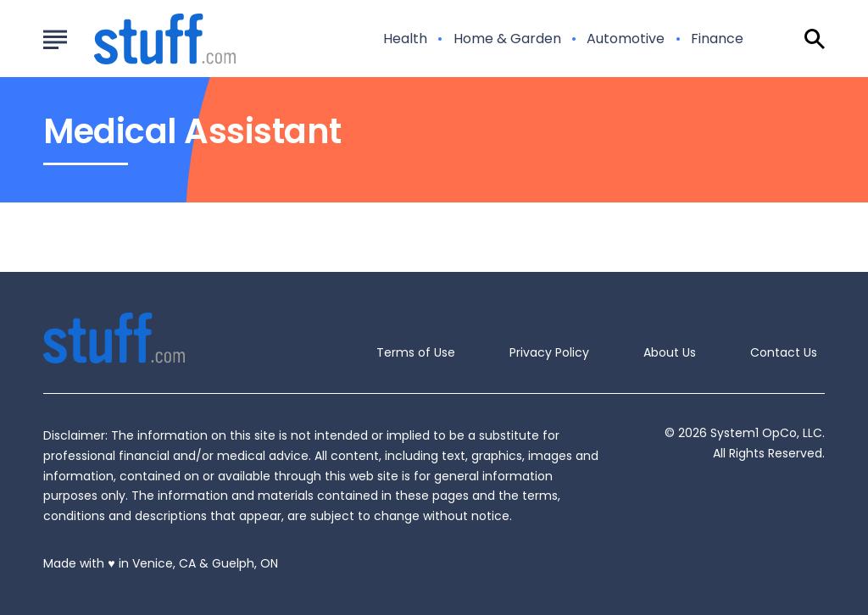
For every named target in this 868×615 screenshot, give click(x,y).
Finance (717, 39)
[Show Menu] (55, 37)
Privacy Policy (549, 352)
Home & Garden (507, 39)
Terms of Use (416, 352)
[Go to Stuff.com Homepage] (145, 39)
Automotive (626, 39)
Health (405, 39)
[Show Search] (815, 39)
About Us (670, 352)
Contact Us (784, 352)
